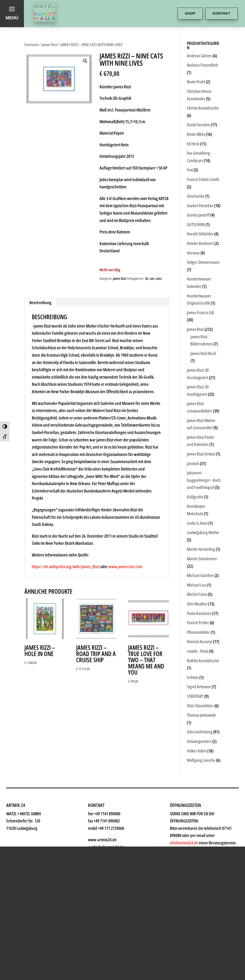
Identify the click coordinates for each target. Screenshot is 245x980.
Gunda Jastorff (198, 215)
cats (152, 278)
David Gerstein (198, 125)
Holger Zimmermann (203, 262)
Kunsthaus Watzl (69, 878)
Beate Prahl (196, 82)
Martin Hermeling (201, 549)
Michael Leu (196, 585)
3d (147, 278)
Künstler (51, 929)
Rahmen (51, 962)
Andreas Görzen (199, 56)
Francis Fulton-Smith (203, 179)
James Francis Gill (200, 313)
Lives (159, 278)
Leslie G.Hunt (197, 523)
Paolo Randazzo (199, 613)
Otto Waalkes (197, 604)
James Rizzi (50, 45)
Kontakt (222, 13)
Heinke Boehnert (200, 243)
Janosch (193, 463)
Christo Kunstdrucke (203, 108)
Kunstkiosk (57, 912)
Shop (190, 13)
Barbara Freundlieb (202, 65)
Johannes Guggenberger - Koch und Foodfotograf (204, 480)
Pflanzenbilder (198, 632)
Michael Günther (200, 575)
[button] (85, 61)
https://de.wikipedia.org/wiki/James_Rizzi (66, 567)
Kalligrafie (195, 497)
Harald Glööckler (200, 234)
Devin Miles (196, 134)
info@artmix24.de (159, 943)
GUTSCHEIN (196, 224)
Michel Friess (197, 594)
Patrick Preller (198, 623)
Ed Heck (193, 144)
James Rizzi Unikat (201, 454)
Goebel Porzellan (200, 206)
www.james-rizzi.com (125, 567)
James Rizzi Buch (203, 353)
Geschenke (57, 946)
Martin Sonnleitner (202, 559)
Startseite (31, 45)
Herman (193, 253)
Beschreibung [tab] (40, 302)
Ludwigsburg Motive (203, 532)
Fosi (190, 170)
